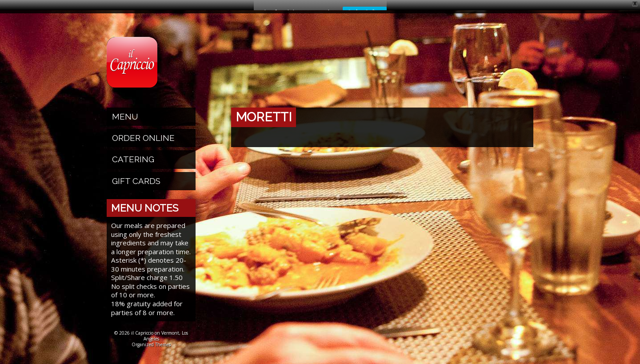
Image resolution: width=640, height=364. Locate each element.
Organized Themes (151, 337)
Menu (125, 109)
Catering (133, 152)
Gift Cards (136, 173)
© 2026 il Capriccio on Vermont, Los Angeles (151, 328)
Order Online (143, 130)
